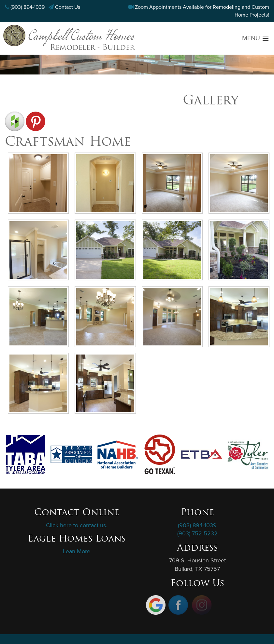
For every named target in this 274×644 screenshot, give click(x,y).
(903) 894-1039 (28, 7)
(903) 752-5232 (197, 533)
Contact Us (68, 7)
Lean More (77, 551)
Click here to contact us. (77, 525)
